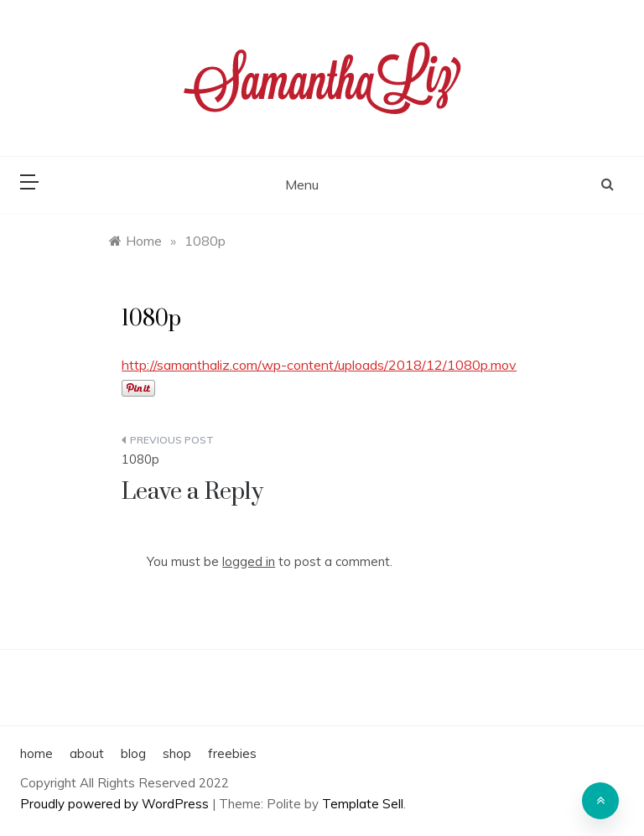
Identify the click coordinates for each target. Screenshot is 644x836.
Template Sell (363, 804)
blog (133, 753)
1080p (140, 459)
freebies (232, 753)
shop (177, 753)
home (36, 753)
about (87, 753)
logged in (249, 561)
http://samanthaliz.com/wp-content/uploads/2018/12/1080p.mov (319, 365)
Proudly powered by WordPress (116, 804)
